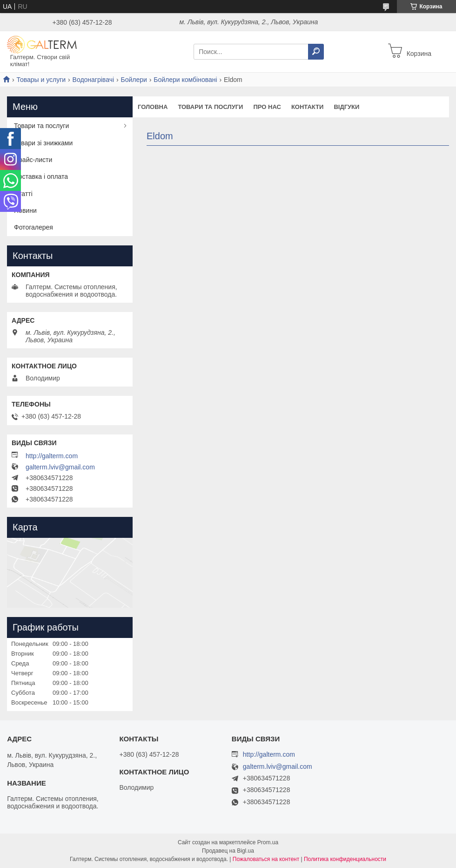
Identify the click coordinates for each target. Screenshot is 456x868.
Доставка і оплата (41, 176)
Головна (153, 107)
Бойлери (134, 80)
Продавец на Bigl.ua (228, 851)
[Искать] (316, 52)
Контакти (308, 107)
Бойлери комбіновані (185, 80)
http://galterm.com (52, 456)
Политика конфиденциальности (345, 859)
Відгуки (346, 107)
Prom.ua (268, 842)
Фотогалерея (34, 227)
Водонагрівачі (93, 80)
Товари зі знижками (43, 143)
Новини (25, 210)
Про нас (267, 107)
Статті (23, 194)
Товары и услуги (41, 80)
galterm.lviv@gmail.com (60, 467)
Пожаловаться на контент (266, 859)
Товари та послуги (210, 107)
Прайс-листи (33, 160)
